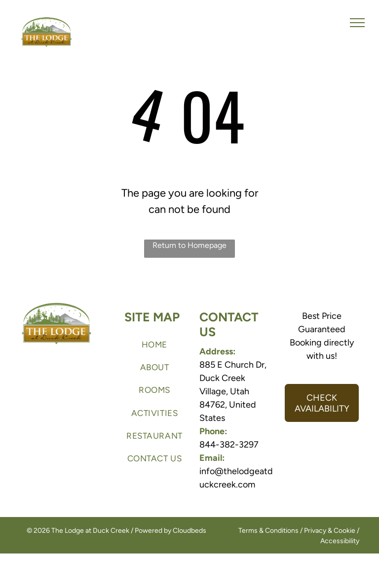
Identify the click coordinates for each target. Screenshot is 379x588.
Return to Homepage (189, 245)
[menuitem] (154, 345)
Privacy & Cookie (330, 531)
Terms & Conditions (268, 531)
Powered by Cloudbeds (171, 531)
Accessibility (340, 541)
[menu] (357, 23)
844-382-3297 (229, 445)
